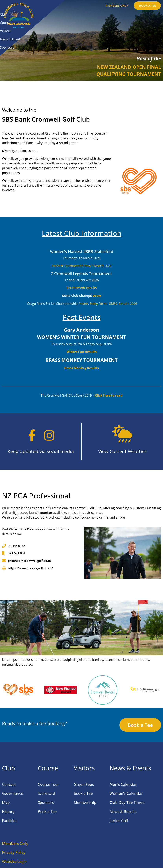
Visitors (6, 31)
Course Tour (48, 784)
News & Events (11, 39)
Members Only (15, 843)
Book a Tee (47, 812)
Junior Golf (119, 821)
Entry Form (98, 304)
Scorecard (47, 793)
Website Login (14, 862)
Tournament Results (82, 288)
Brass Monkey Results (81, 368)
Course (5, 23)
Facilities (10, 821)
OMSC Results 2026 (123, 304)
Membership (85, 802)
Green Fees (84, 784)
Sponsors (7, 47)
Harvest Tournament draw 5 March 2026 (81, 266)
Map (6, 802)
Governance (13, 793)
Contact (9, 784)
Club (3, 14)
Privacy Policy (14, 852)
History (8, 812)
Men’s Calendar (123, 784)
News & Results (123, 812)
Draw (97, 296)
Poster (83, 304)
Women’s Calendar (126, 793)
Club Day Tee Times (127, 802)
